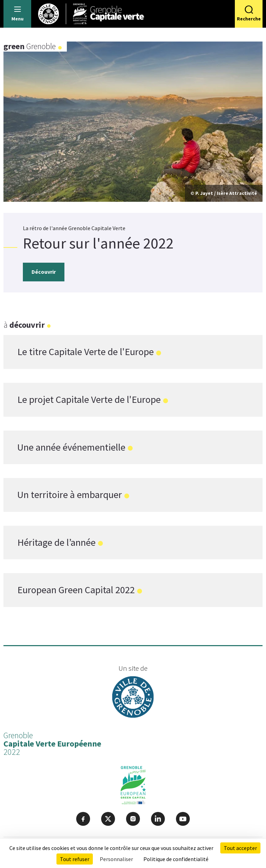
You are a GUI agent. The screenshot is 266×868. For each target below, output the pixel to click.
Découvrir (44, 272)
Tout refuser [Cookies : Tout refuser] (75, 859)
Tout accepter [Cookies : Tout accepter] (240, 848)
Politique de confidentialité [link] (176, 859)
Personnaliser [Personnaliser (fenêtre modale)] (116, 859)
